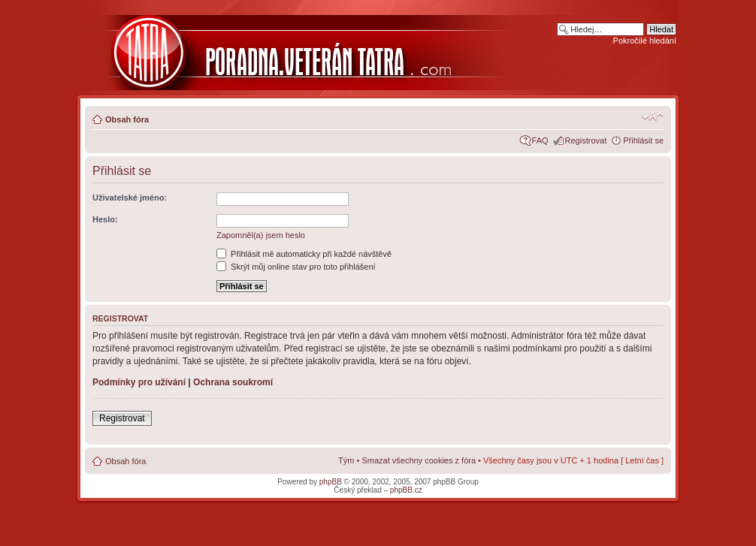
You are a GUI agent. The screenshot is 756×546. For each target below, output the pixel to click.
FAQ (540, 140)
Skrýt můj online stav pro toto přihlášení (296, 267)
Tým (346, 460)
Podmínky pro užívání (139, 382)
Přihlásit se (643, 140)
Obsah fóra (127, 119)
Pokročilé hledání (645, 41)
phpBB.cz (406, 490)
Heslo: (105, 219)
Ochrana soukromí (233, 382)
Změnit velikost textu (653, 116)
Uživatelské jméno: (130, 198)
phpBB (331, 482)
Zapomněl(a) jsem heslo (261, 235)
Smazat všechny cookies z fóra (419, 460)
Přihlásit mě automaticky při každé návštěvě (304, 254)
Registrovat (586, 140)
